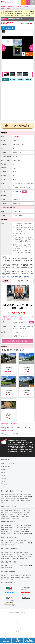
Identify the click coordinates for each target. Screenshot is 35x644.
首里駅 (24, 184)
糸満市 (27, 499)
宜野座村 (17, 499)
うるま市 (7, 499)
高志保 (24, 428)
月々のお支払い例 (8, 28)
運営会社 (18, 619)
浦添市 (7, 495)
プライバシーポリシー (18, 628)
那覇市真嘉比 (11, 577)
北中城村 (9, 434)
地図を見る (6, 640)
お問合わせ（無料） (17, 640)
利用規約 (18, 631)
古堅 (29, 428)
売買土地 (3, 475)
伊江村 (17, 518)
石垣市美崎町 (4, 575)
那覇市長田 (18, 577)
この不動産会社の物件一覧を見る (17, 341)
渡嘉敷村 (26, 534)
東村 (25, 512)
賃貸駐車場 (4, 470)
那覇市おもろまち (26, 577)
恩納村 (29, 495)
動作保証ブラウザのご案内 (18, 634)
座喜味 (19, 192)
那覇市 (3, 495)
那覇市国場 (22, 575)
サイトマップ (18, 625)
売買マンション (5, 481)
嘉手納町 (16, 434)
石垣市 (3, 503)
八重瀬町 (18, 501)
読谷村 (15, 192)
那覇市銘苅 (4, 577)
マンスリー (4, 487)
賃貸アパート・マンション (8, 464)
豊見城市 (22, 499)
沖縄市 (3, 499)
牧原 (8, 428)
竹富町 (17, 534)
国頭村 (21, 512)
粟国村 (31, 534)
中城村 (25, 497)
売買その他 (4, 484)
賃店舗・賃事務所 (5, 467)
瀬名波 (19, 428)
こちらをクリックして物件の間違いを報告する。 (16, 277)
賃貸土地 (3, 472)
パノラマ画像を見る (17, 126)
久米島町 (28, 501)
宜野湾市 (11, 495)
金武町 (12, 499)
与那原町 (8, 501)
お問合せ (18, 622)
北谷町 (3, 434)
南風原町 (3, 501)
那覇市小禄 (4, 579)
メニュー (33, 2)
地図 (25, 192)
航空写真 (13, 79)
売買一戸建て (4, 478)
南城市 (13, 501)
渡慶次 (13, 428)
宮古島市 (23, 501)
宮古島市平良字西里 (13, 575)
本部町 (7, 497)
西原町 (21, 497)
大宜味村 (17, 497)
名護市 (3, 497)
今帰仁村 (11, 497)
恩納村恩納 (28, 575)
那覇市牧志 (10, 579)
